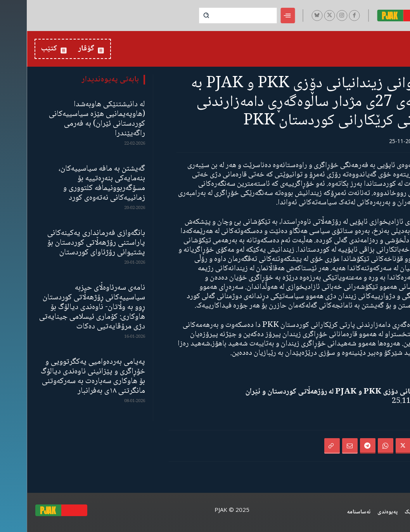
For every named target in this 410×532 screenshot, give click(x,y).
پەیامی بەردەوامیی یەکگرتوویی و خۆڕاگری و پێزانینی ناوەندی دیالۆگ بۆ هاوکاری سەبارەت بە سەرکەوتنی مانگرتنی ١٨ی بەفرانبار (66, 377)
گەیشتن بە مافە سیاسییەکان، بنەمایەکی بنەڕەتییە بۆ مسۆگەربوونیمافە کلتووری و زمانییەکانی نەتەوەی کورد (75, 183)
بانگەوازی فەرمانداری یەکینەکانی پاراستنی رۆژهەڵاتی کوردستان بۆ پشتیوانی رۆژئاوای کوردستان (69, 243)
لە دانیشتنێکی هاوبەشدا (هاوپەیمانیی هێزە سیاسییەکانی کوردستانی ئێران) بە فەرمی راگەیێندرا (70, 119)
